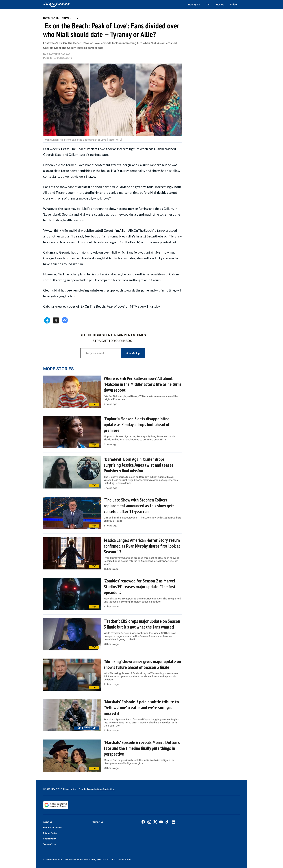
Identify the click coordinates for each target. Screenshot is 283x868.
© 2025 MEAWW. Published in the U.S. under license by (70, 789)
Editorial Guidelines (53, 828)
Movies (220, 5)
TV (208, 5)
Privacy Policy (50, 833)
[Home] (57, 5)
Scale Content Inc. (106, 789)
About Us (48, 822)
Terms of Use (49, 844)
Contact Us (98, 822)
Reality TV (194, 5)
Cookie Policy (50, 839)
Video (233, 5)
